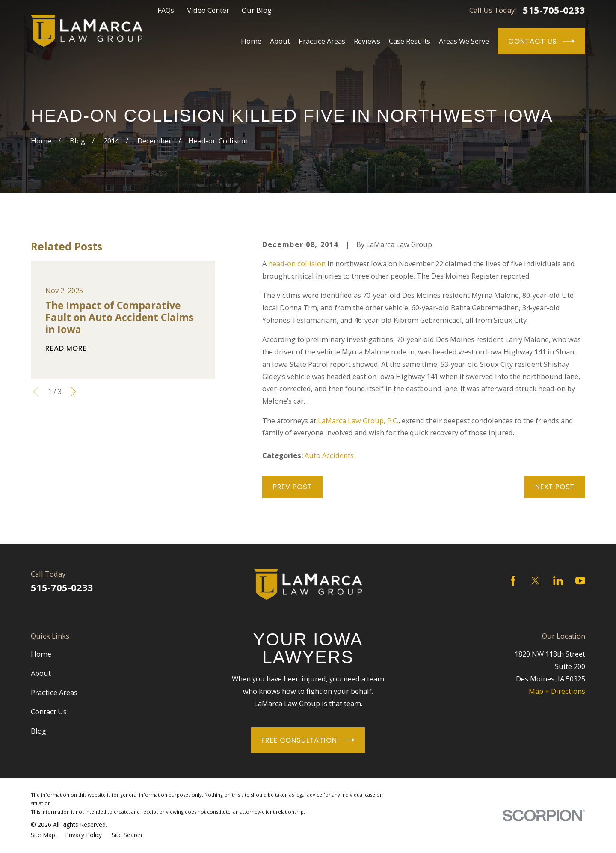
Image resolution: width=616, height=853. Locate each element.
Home (41, 654)
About (41, 673)
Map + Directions (557, 691)
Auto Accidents (329, 455)
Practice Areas (54, 692)
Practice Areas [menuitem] (322, 41)
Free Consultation (308, 740)
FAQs (166, 10)
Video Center (208, 10)
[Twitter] (535, 581)
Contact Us (541, 41)
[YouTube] (580, 581)
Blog (38, 731)
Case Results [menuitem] (410, 41)
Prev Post (292, 487)
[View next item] (73, 392)
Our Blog (257, 10)
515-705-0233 (554, 10)
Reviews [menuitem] (367, 41)
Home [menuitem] (251, 41)
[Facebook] (513, 581)
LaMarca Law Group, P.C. (358, 421)
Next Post (555, 487)
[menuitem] (43, 835)
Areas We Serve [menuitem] (464, 41)
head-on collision (297, 263)
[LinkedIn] (558, 581)
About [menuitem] (280, 41)
